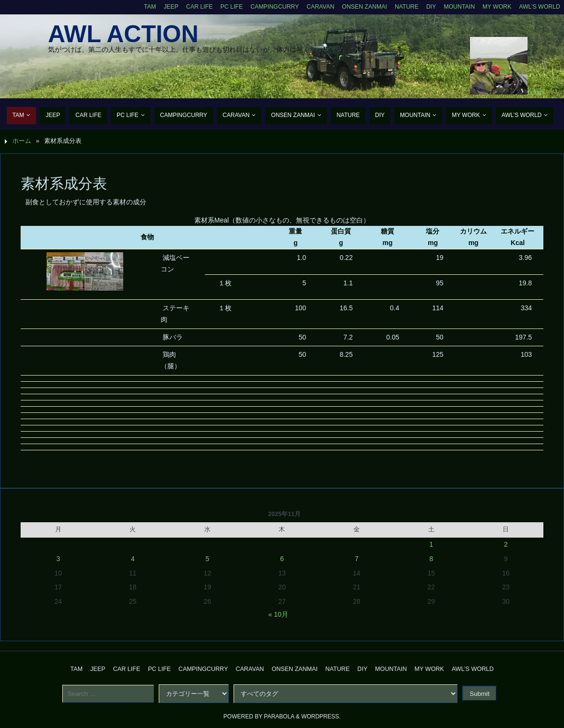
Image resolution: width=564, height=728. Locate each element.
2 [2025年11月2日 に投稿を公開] (506, 544)
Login (536, 92)
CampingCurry (270, 7)
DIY (429, 7)
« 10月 (278, 614)
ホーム (22, 141)
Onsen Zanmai (361, 7)
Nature (404, 7)
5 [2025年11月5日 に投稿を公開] (208, 559)
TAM (143, 7)
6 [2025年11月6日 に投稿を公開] (282, 559)
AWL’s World (539, 7)
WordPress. (321, 716)
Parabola (279, 716)
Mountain (458, 7)
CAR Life (193, 7)
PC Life (226, 7)
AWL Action (123, 34)
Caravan (316, 7)
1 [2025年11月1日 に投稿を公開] (431, 544)
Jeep (164, 7)
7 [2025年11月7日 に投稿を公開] (357, 559)
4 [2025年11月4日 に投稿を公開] (133, 559)
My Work (496, 7)
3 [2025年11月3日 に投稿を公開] (58, 559)
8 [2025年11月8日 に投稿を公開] (431, 559)
